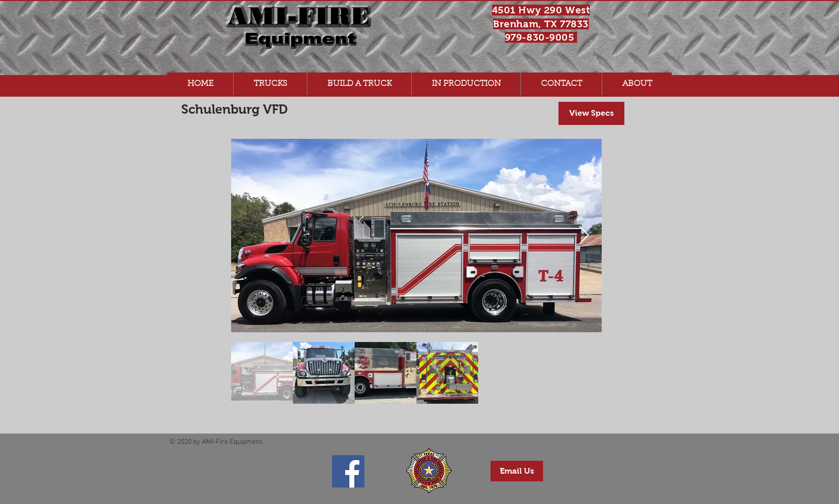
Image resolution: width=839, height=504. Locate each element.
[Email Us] (517, 471)
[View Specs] (591, 113)
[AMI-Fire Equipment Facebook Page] (348, 471)
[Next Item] (584, 236)
